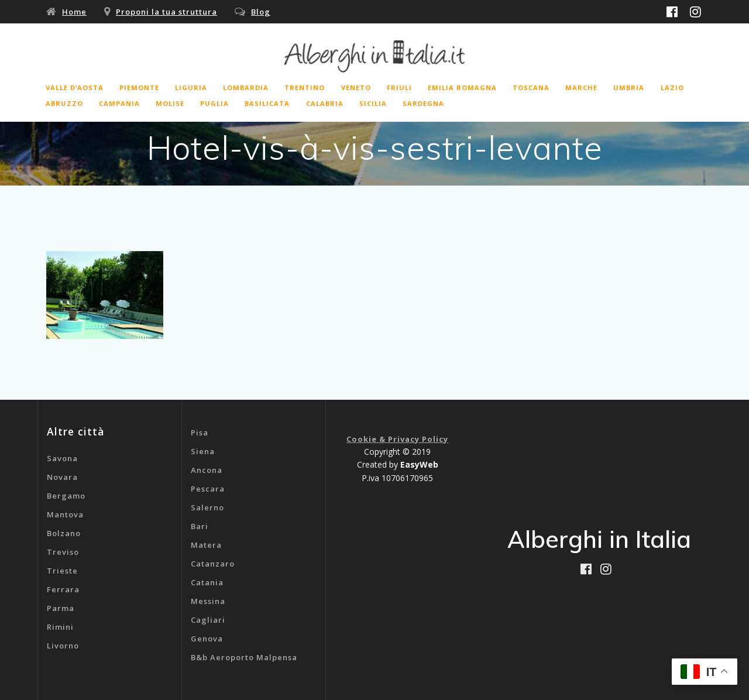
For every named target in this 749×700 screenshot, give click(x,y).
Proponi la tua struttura (166, 12)
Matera (206, 545)
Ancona (207, 470)
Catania (207, 582)
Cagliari (208, 620)
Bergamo (66, 496)
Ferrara (63, 589)
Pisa (200, 433)
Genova (207, 639)
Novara (62, 477)
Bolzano (64, 533)
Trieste (62, 571)
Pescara (208, 489)
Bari (200, 526)
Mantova (65, 514)
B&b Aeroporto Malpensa (244, 657)
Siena (203, 451)
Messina (208, 601)
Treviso (63, 552)
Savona (62, 458)
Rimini (60, 627)
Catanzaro (213, 564)
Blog (261, 12)
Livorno (63, 646)
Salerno (207, 507)
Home (74, 12)
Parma (61, 608)
